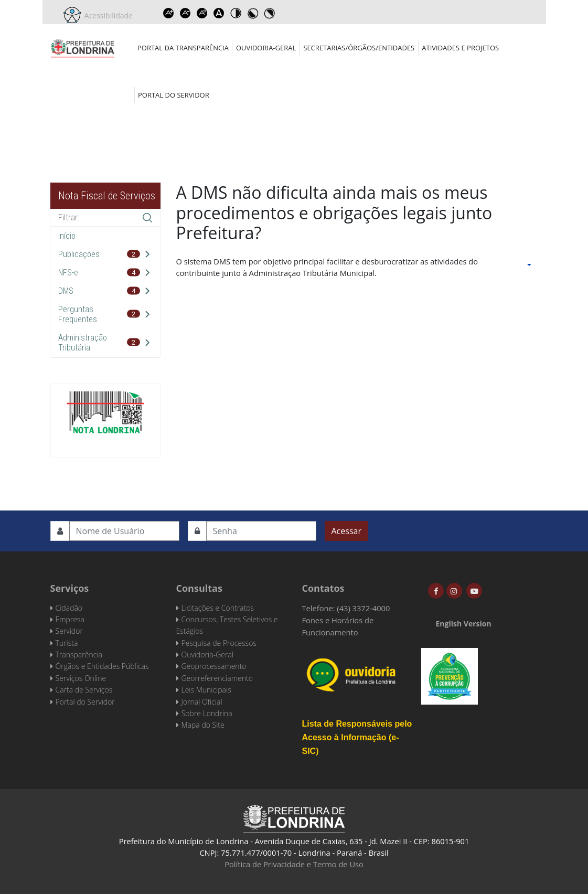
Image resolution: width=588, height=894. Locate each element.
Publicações (79, 254)
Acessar (346, 531)
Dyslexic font (219, 13)
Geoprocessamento (214, 666)
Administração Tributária (83, 343)
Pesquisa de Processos (219, 643)
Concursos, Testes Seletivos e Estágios (227, 625)
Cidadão (69, 608)
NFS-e (68, 273)
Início (67, 236)
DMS (66, 291)
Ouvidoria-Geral (266, 48)
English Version (464, 624)
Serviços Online (81, 678)
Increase (168, 13)
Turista (67, 643)
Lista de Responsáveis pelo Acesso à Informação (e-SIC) (357, 737)
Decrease (185, 13)
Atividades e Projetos (460, 48)
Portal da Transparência (183, 48)
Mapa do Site (203, 725)
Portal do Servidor (174, 95)
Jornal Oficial (202, 702)
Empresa (70, 619)
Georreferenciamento (217, 678)
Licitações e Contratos (218, 608)
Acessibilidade (107, 15)
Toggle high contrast (236, 13)
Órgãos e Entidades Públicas (102, 666)
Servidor (69, 631)
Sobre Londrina (207, 713)
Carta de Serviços (84, 690)
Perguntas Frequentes (78, 314)
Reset (202, 13)
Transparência (79, 654)
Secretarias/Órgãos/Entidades (359, 48)
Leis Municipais (206, 690)
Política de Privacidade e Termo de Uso (294, 864)
